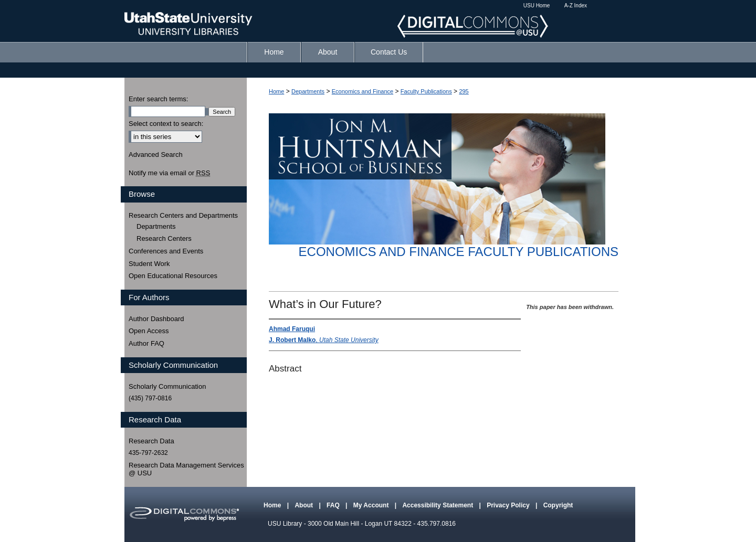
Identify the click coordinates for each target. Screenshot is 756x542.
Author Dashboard (156, 319)
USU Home (537, 6)
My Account (372, 505)
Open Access (149, 331)
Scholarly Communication (167, 386)
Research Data (151, 441)
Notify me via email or (169, 173)
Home (276, 91)
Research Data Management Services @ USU (186, 469)
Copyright (558, 505)
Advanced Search (156, 155)
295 (464, 91)
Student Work (149, 264)
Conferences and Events (166, 251)
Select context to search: (166, 124)
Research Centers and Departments (183, 215)
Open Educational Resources (173, 276)
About (304, 505)
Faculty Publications (426, 91)
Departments (308, 91)
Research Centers (164, 238)
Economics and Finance (363, 91)
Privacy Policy (509, 505)
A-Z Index (576, 6)
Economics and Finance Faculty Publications (459, 252)
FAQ (334, 505)
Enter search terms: (158, 99)
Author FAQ (146, 343)
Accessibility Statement (438, 505)
